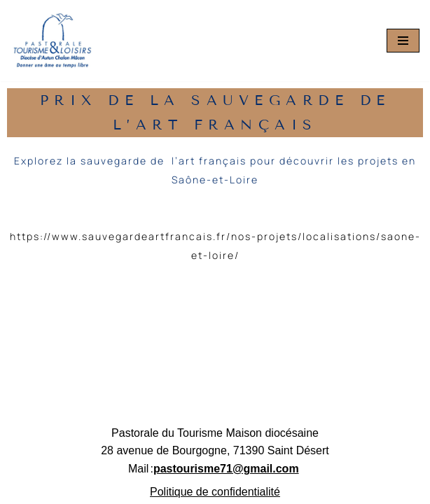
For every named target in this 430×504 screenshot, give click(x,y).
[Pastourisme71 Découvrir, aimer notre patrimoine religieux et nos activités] (53, 41)
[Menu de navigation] (403, 41)
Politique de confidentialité (215, 492)
